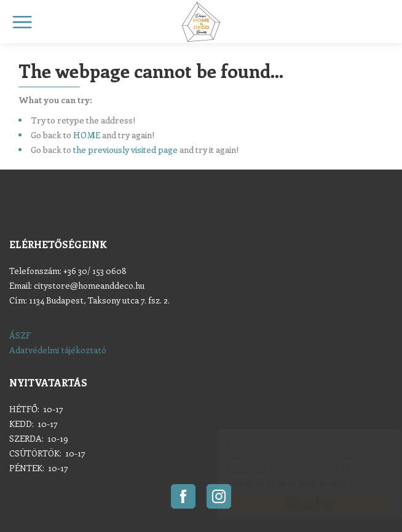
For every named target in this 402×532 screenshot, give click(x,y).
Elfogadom (298, 503)
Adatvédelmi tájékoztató (58, 350)
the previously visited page (125, 150)
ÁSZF (20, 335)
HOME (87, 135)
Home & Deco (201, 22)
